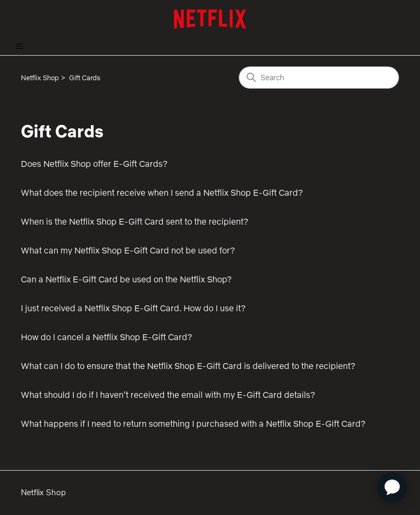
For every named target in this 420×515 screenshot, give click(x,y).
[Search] (319, 78)
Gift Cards (85, 78)
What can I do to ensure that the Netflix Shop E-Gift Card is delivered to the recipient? (188, 366)
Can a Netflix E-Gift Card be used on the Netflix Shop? (126, 279)
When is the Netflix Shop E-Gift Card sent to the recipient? (135, 221)
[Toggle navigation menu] (19, 47)
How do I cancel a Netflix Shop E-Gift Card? (106, 337)
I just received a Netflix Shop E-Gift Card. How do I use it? (133, 308)
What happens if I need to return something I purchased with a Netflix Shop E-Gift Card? (193, 424)
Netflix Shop (40, 78)
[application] (392, 487)
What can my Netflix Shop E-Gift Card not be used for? (128, 250)
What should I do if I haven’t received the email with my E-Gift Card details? (168, 395)
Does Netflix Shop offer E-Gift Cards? (94, 164)
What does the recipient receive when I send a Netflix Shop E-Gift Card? (162, 193)
